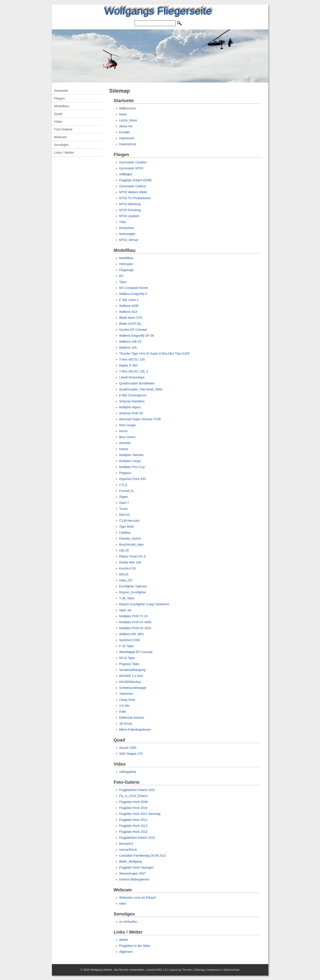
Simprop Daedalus (132, 401)
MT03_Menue (129, 240)
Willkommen (128, 108)
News (123, 114)
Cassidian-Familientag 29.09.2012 (143, 856)
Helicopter (126, 264)
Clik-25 (124, 550)
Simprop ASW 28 (131, 413)
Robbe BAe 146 (130, 562)
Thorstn (187, 970)
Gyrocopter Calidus (133, 186)
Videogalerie (128, 772)
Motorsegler (127, 234)
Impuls (124, 449)
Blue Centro (127, 437)
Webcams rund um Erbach (137, 898)
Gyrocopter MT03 (131, 168)
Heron (123, 431)
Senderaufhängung (132, 670)
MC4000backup (130, 682)
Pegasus (125, 473)
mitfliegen (126, 174)
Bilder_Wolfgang (131, 862)
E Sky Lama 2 (129, 300)
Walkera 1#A (128, 348)
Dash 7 (124, 503)
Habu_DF (126, 580)
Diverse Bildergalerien (134, 879)
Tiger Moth (127, 527)
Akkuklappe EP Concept (136, 652)
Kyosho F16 (128, 568)
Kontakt (124, 132)
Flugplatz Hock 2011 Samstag (140, 814)
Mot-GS (125, 515)
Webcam (61, 137)
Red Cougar (128, 425)
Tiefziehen (126, 694)
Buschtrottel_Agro (132, 544)
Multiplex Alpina (130, 407)
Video (58, 121)
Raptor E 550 (128, 365)
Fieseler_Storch (130, 539)
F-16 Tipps (127, 646)
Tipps (123, 282)
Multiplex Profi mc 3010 (135, 628)
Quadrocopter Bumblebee (137, 383)
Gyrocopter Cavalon (133, 162)
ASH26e (125, 443)
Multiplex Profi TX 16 (133, 616)
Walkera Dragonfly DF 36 (137, 336)
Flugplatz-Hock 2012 (133, 826)
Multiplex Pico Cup (132, 467)
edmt (123, 904)
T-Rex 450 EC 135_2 (134, 371)
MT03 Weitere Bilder (133, 192)
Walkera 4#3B (129, 306)
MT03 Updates (129, 216)
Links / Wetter (64, 152)
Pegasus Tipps (129, 664)
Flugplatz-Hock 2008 (133, 802)
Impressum (127, 138)
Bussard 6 (126, 844)
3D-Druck (126, 724)
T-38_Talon (127, 598)
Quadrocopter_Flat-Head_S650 (141, 389)
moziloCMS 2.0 (157, 970)
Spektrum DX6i (130, 640)
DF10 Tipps (127, 658)
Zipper (124, 497)
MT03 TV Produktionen (135, 198)
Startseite (61, 91)
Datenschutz (128, 144)
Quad (58, 114)
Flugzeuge (126, 270)
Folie (123, 712)
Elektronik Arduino (132, 718)
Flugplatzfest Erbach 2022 (137, 790)
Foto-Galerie (63, 129)
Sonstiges (61, 145)
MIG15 (124, 574)
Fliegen (60, 98)
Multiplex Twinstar (132, 455)
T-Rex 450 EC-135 (132, 359)
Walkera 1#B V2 (130, 342)
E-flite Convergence (133, 395)
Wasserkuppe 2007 (133, 873)
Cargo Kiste (127, 700)
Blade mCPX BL (130, 324)
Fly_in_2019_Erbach (133, 796)
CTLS (123, 485)
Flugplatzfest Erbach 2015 (137, 838)
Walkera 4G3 (128, 312)
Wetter (124, 940)
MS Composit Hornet (134, 288)
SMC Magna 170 (131, 754)
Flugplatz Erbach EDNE (136, 180)
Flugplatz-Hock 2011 (133, 820)
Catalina (125, 533)
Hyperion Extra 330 (133, 479)
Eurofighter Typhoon (133, 586)
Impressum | (215, 970)
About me (126, 126)
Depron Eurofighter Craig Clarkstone (144, 604)
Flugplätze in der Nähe (135, 946)
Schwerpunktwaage (133, 688)
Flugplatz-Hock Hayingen (136, 867)
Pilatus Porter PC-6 (133, 556)
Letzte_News (128, 120)
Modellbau (62, 106)
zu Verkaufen (128, 922)
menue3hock (128, 850)
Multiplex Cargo (130, 461)
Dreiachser (127, 228)
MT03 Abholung (130, 204)
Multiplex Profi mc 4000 (135, 622)
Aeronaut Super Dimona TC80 (140, 419)
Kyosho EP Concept (133, 330)
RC (121, 276)
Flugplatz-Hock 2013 (133, 832)
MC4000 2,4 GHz (131, 676)
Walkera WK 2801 (132, 634)
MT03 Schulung (130, 210)
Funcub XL (127, 491)
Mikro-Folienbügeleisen (135, 730)
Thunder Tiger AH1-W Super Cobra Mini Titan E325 (154, 353)
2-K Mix (124, 706)
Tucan (123, 509)
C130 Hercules (130, 521)
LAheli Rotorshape (132, 377)
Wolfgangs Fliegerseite (158, 11)
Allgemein (126, 952)
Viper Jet (125, 610)
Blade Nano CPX (131, 318)
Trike (123, 222)
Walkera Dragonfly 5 (133, 294)
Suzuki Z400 (128, 748)
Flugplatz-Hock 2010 (133, 808)
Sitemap (199, 970)
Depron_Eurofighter (133, 592)
